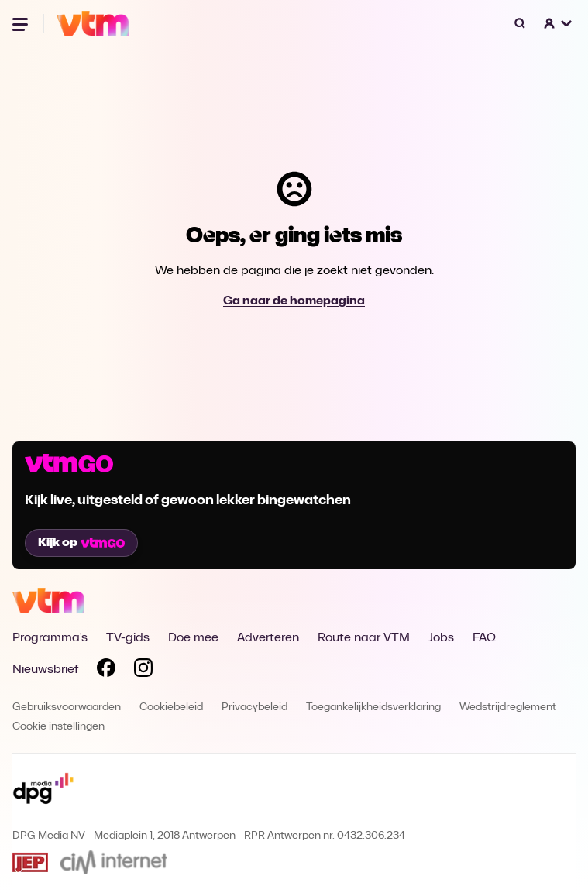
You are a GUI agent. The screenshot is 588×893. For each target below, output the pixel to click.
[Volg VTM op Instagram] (143, 671)
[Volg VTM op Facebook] (106, 671)
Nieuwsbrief (45, 670)
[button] (559, 23)
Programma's (50, 638)
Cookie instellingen (58, 727)
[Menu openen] (22, 23)
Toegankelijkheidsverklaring (373, 708)
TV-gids (128, 638)
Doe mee (193, 638)
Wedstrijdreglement (508, 708)
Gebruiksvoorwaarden (67, 708)
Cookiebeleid (171, 708)
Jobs (441, 638)
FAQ (484, 638)
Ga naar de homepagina (294, 301)
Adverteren (268, 638)
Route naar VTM (364, 638)
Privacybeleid (254, 708)
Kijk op (81, 543)
